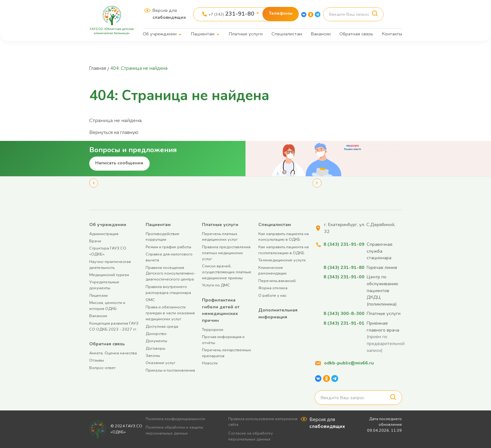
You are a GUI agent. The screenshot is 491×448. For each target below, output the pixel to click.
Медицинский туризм (109, 275)
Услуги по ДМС (216, 285)
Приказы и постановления (170, 370)
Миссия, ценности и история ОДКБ (107, 306)
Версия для (169, 14)
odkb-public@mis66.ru (349, 363)
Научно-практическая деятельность (110, 265)
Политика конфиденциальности (178, 419)
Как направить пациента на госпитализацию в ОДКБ (284, 250)
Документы (156, 341)
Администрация (104, 234)
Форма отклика (273, 288)
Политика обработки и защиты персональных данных (177, 430)
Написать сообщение (119, 163)
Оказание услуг (160, 363)
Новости (210, 363)
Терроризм (213, 330)
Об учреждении (160, 34)
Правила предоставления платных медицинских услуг (226, 253)
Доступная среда (162, 326)
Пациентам (203, 34)
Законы (153, 355)
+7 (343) (231, 14)
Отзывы (97, 360)
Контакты (392, 34)
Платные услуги (246, 34)
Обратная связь (356, 34)
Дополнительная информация (278, 313)
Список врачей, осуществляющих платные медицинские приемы (227, 272)
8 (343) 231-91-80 (344, 267)
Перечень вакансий (277, 281)
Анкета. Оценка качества (113, 353)
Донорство (156, 334)
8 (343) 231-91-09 (344, 244)
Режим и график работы (168, 247)
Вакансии (321, 34)
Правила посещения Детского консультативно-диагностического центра (171, 273)
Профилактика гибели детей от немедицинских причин (221, 310)
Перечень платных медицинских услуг (220, 237)
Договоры (155, 348)
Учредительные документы (104, 285)
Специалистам (287, 34)
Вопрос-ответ (102, 368)
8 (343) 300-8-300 (344, 313)
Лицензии (98, 295)
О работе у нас (272, 295)
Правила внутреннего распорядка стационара (168, 290)
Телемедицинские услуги (282, 260)
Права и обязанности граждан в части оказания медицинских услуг (170, 313)
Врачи (95, 241)
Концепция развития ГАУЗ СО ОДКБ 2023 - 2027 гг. (114, 326)
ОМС (150, 300)
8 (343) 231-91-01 (344, 323)
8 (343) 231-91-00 (344, 277)
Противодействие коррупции (163, 237)
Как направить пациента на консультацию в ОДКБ (284, 237)
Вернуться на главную (116, 132)
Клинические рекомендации (272, 270)
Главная (99, 68)
